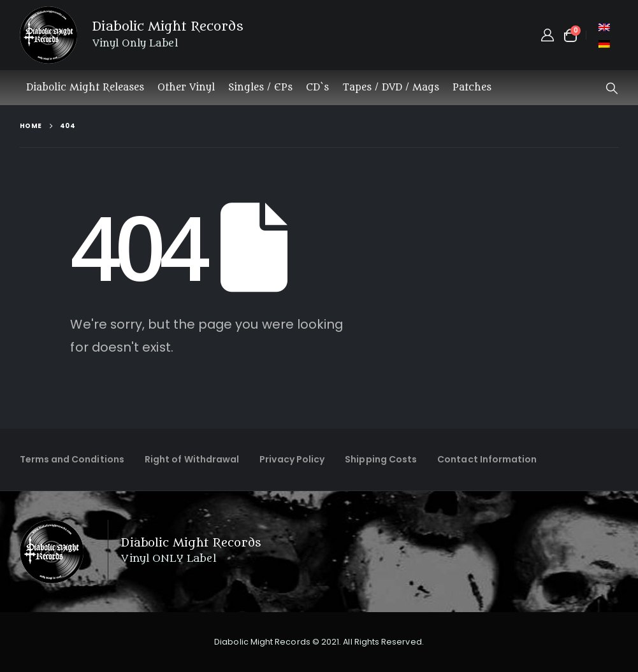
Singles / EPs (260, 88)
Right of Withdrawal (192, 459)
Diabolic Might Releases (85, 88)
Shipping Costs (381, 459)
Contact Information (487, 459)
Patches (472, 88)
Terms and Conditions (72, 459)
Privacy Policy (292, 459)
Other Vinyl (186, 88)
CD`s (317, 88)
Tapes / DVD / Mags (391, 88)
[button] (612, 89)
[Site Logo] (48, 35)
